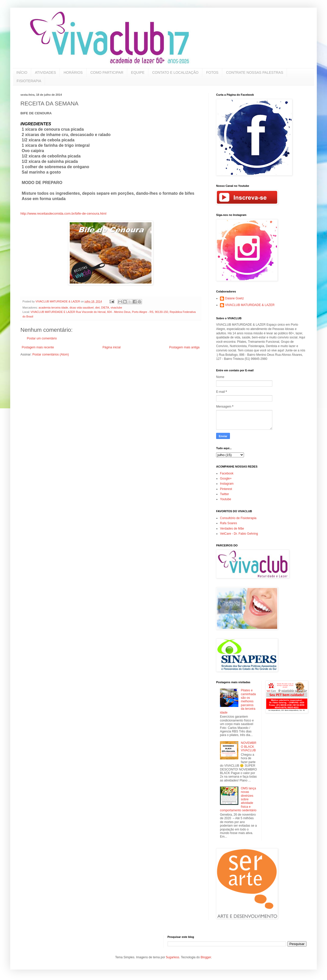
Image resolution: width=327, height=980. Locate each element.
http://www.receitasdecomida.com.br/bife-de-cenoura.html (63, 213)
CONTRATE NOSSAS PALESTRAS (255, 72)
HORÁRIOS (73, 72)
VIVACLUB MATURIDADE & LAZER (250, 305)
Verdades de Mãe (232, 529)
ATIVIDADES (45, 72)
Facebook (227, 473)
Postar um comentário (42, 338)
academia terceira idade (53, 308)
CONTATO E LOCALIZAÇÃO (175, 72)
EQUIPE (138, 72)
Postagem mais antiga (184, 347)
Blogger (206, 957)
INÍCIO (22, 72)
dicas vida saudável (81, 308)
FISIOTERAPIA (29, 81)
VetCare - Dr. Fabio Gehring (239, 534)
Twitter (224, 494)
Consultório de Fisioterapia (238, 518)
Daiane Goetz (234, 298)
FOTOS (212, 72)
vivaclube (116, 308)
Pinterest (226, 489)
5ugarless (172, 957)
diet (97, 308)
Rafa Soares (229, 523)
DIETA (105, 308)
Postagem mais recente (38, 347)
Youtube (226, 499)
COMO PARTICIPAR (107, 72)
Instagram (227, 484)
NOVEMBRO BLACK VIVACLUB (249, 747)
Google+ (226, 479)
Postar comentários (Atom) (51, 354)
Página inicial (112, 347)
